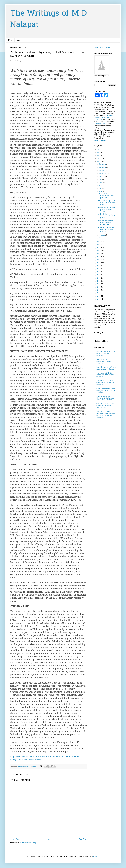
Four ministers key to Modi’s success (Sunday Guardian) (106, 368)
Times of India (100, 124)
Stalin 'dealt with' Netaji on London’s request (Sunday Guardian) (105, 375)
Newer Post (15, 839)
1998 (99, 299)
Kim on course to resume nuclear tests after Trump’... (107, 209)
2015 (99, 251)
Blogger (96, 857)
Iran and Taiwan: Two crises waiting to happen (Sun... (106, 223)
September (103, 173)
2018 (99, 242)
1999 (99, 296)
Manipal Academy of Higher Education (104, 118)
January (102, 238)
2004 (99, 284)
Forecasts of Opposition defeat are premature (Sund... (107, 202)
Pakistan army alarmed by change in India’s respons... (106, 229)
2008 (99, 272)
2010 (99, 266)
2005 (99, 281)
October (102, 170)
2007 (99, 275)
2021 (99, 156)
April (100, 188)
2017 (99, 245)
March (101, 191)
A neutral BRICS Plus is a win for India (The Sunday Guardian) (105, 383)
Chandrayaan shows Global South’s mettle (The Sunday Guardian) (106, 390)
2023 (99, 149)
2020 (99, 158)
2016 (99, 248)
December (103, 164)
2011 (99, 263)
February (102, 235)
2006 (99, 278)
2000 (99, 293)
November (103, 167)
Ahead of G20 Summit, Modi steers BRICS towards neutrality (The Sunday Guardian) (106, 414)
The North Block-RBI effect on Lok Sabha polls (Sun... (106, 196)
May (100, 185)
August (101, 176)
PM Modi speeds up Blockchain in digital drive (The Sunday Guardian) (105, 398)
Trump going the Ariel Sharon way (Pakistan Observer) (104, 361)
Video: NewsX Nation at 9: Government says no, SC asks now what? (105, 406)
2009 (99, 269)
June (101, 182)
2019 (99, 162)
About (19, 40)
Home (10, 40)
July (100, 179)
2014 (99, 254)
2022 (99, 153)
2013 (99, 257)
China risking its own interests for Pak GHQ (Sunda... (107, 216)
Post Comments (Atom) (28, 843)
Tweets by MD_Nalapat (102, 47)
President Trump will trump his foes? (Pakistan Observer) (106, 353)
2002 (99, 290)
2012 (99, 260)
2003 (99, 287)
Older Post (82, 839)
